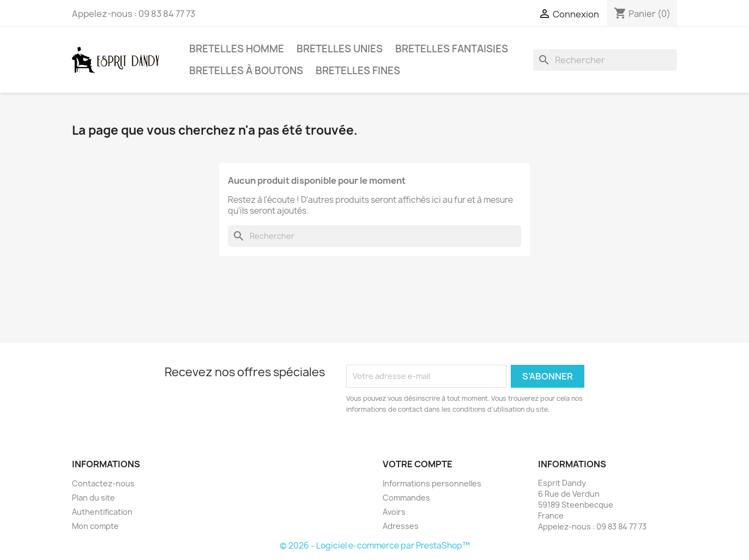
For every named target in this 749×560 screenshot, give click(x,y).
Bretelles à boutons (246, 71)
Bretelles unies (340, 49)
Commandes (406, 498)
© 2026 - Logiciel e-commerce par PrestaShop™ (375, 546)
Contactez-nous (103, 483)
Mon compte (95, 526)
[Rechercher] (605, 60)
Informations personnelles (432, 483)
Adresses (401, 526)
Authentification (102, 512)
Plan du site (93, 498)
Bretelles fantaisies (452, 49)
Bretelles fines (358, 71)
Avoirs (394, 512)
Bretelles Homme (237, 49)
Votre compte (418, 464)
